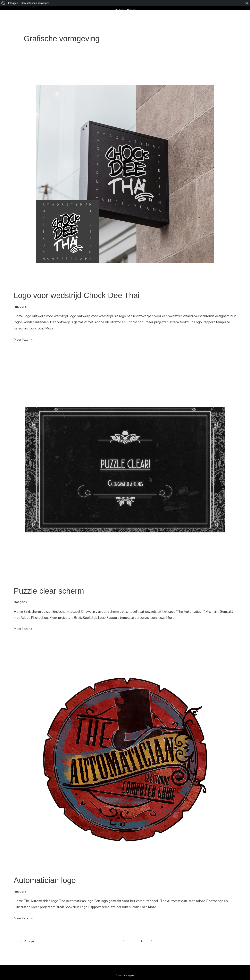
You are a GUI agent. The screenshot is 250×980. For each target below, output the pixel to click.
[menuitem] (3, 3)
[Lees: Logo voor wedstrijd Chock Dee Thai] (125, 174)
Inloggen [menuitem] (13, 3)
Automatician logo (45, 880)
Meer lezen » (23, 339)
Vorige (26, 941)
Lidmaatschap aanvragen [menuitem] (35, 3)
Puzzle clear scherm (49, 591)
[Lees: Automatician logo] (125, 759)
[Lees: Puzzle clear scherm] (125, 469)
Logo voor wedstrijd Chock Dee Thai (77, 295)
